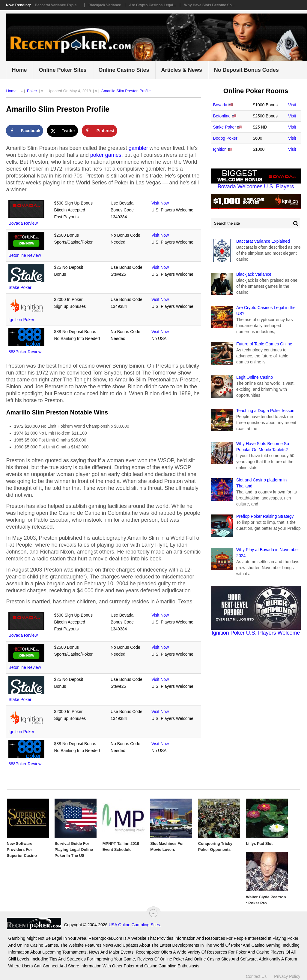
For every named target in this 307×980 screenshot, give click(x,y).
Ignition (220, 149)
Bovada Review (23, 223)
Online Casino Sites (124, 70)
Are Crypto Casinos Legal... (153, 5)
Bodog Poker (225, 138)
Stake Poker (20, 287)
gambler (138, 148)
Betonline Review (25, 255)
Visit (292, 105)
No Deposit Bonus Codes (246, 70)
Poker (32, 91)
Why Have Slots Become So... (209, 5)
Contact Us (256, 973)
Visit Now (160, 203)
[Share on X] (63, 131)
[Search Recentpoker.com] (256, 223)
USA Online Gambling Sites (80, 925)
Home (19, 70)
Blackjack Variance (105, 5)
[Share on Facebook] (24, 131)
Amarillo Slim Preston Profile (126, 91)
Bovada (220, 105)
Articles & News (182, 70)
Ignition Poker (21, 320)
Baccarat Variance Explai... (58, 5)
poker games (106, 155)
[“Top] (153, 913)
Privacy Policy (287, 973)
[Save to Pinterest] (100, 131)
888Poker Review (25, 352)
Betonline (222, 116)
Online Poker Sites (63, 70)
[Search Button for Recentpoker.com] (295, 223)
